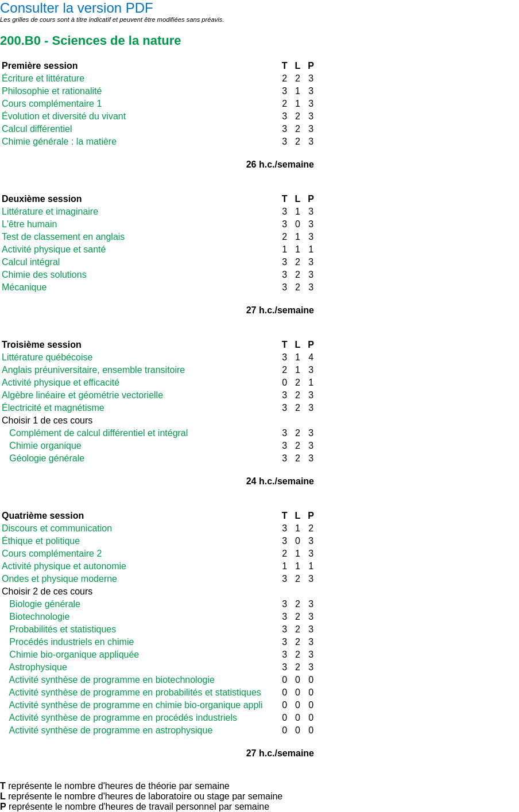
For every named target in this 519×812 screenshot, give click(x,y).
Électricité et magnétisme (53, 408)
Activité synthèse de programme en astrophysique (107, 730)
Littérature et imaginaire (50, 211)
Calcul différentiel (37, 129)
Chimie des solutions (44, 275)
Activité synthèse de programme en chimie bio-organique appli (132, 705)
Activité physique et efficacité (61, 382)
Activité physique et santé (54, 249)
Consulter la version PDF (77, 8)
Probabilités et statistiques (59, 629)
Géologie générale (43, 458)
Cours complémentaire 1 (52, 104)
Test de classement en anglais (63, 237)
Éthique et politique (41, 541)
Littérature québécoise (47, 357)
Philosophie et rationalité (52, 91)
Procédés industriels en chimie (68, 642)
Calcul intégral (31, 262)
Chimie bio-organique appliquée (70, 654)
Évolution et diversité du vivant (64, 116)
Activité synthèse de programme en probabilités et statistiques (131, 692)
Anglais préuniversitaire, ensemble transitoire (93, 370)
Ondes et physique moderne (59, 579)
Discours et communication (57, 528)
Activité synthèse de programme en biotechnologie (108, 680)
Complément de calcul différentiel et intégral (95, 433)
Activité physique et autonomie (64, 566)
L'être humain (29, 224)
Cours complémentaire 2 (52, 553)
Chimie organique (42, 446)
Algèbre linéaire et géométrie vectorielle (82, 395)
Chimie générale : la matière (59, 141)
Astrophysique (34, 667)
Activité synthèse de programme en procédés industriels (119, 718)
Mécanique (24, 287)
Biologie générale (41, 604)
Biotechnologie (36, 617)
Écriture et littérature (43, 78)
